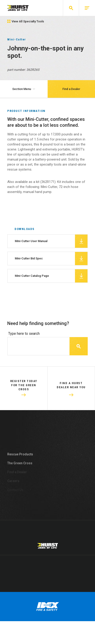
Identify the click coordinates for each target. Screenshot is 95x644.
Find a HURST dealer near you (71, 391)
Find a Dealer (71, 89)
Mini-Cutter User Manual (51, 247)
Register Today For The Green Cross (24, 391)
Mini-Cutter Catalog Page (51, 282)
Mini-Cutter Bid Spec (51, 264)
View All (26, 21)
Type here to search (24, 339)
